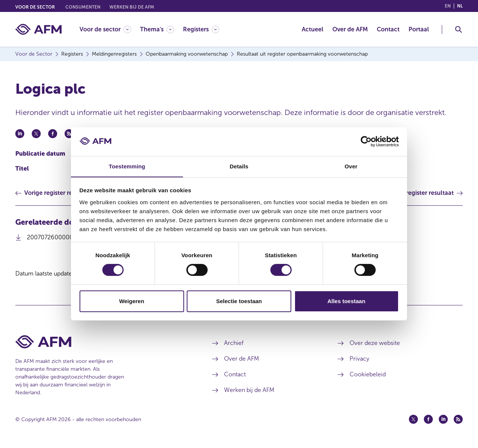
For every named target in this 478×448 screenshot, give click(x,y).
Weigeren (132, 301)
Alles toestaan (347, 301)
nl (460, 6)
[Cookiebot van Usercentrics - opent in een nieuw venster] (366, 141)
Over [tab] (351, 166)
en (448, 6)
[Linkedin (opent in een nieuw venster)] (443, 419)
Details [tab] (239, 166)
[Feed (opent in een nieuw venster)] (458, 419)
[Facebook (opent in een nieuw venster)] (428, 419)
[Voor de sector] (105, 29)
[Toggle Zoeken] (459, 29)
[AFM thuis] (38, 29)
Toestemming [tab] (127, 166)
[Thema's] (157, 29)
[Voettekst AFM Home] (103, 342)
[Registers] (201, 29)
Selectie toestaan (239, 301)
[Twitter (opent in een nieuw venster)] (413, 419)
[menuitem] (110, 29)
